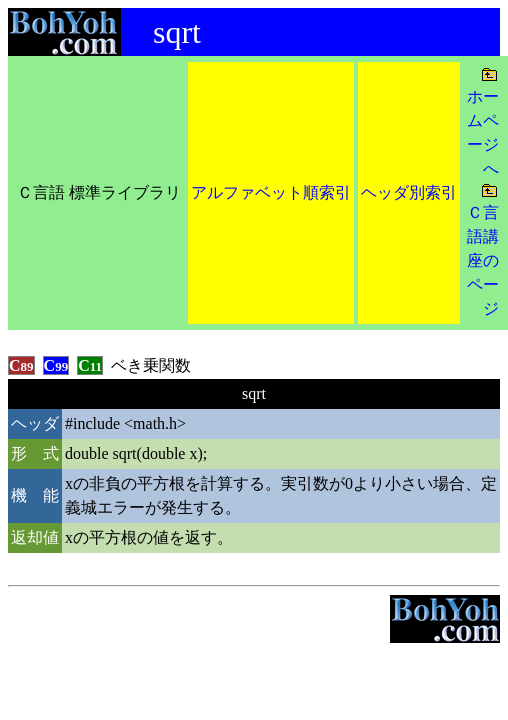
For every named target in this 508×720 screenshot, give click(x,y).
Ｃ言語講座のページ (483, 260)
